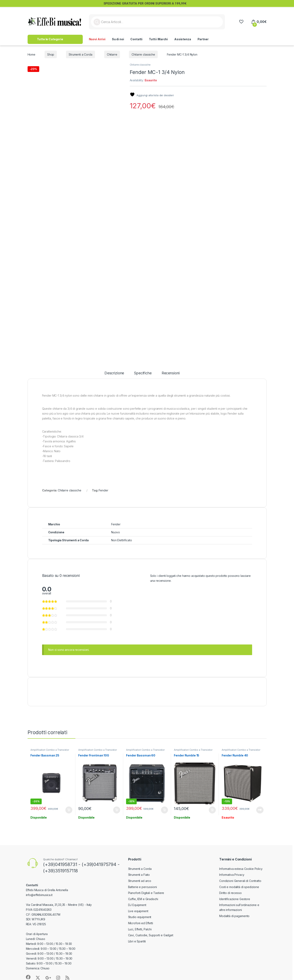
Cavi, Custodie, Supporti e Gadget (151, 935)
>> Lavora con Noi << (230, 39)
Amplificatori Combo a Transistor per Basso (50, 751)
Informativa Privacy (232, 875)
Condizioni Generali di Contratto (240, 881)
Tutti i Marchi (158, 39)
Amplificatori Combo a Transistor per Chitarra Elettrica (98, 751)
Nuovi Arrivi (97, 39)
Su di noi (118, 39)
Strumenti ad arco (140, 881)
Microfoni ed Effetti (141, 923)
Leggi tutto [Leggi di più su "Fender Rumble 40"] (260, 810)
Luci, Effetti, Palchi (140, 929)
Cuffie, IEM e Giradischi (143, 899)
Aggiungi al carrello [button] (69, 810)
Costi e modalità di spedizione (239, 887)
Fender (103, 490)
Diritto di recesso (230, 893)
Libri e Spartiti (137, 941)
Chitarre (112, 54)
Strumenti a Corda (80, 54)
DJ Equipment (137, 905)
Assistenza (183, 39)
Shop (51, 54)
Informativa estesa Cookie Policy (241, 869)
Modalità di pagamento (234, 916)
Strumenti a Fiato (139, 875)
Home (31, 54)
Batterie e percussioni (143, 887)
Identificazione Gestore (235, 899)
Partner (203, 39)
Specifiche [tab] (143, 373)
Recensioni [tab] (171, 373)
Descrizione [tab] (114, 373)
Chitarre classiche (143, 54)
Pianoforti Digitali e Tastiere (146, 893)
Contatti (136, 39)
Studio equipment (140, 917)
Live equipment (138, 911)
